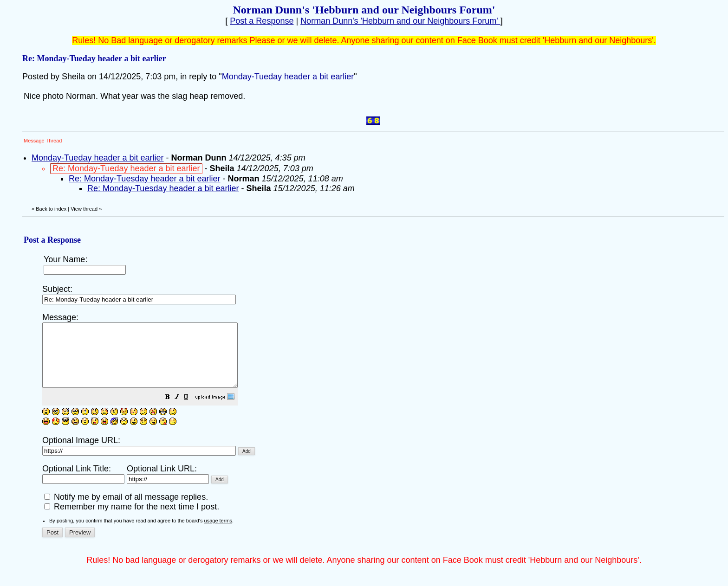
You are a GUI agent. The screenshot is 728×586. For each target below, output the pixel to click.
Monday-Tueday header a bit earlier (288, 77)
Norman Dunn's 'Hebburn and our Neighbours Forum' (400, 21)
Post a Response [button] (262, 21)
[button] (191, 410)
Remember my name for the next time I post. (132, 519)
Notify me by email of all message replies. (126, 509)
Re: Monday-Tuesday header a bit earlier (145, 179)
